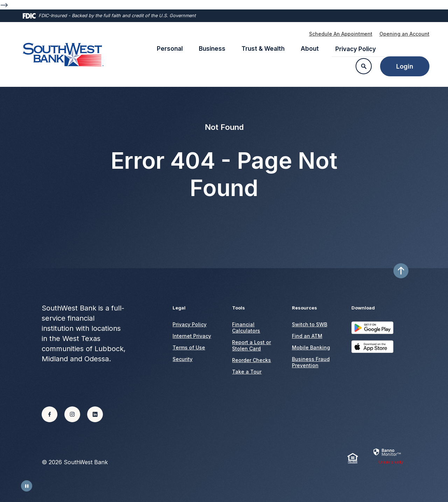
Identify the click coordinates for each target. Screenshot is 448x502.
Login (405, 66)
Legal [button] (179, 308)
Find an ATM (307, 336)
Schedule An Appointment (341, 34)
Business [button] (212, 49)
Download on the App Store (372, 350)
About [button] (310, 49)
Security (183, 359)
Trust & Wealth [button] (263, 49)
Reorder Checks (251, 360)
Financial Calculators (246, 327)
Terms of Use (189, 347)
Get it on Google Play (372, 331)
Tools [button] (239, 308)
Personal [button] (170, 49)
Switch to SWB (310, 324)
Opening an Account (404, 34)
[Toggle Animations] (27, 486)
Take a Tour (247, 372)
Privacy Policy (356, 49)
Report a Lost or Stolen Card (251, 345)
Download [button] (363, 308)
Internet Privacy (192, 336)
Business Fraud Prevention (311, 362)
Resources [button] (304, 308)
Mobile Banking (311, 347)
